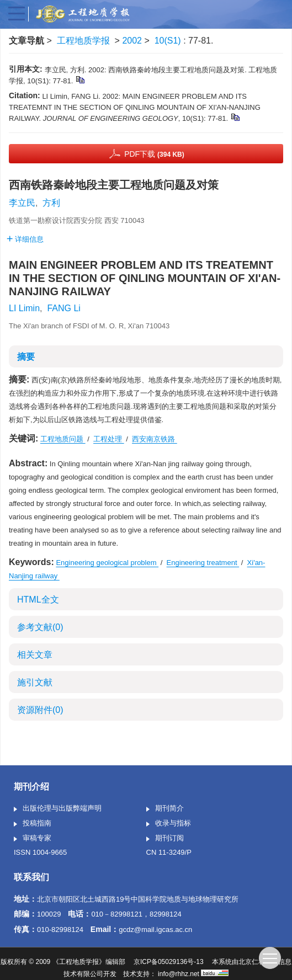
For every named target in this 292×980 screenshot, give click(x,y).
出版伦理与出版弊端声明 (58, 809)
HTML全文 (38, 600)
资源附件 (40, 710)
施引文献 (35, 682)
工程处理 (109, 439)
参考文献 (40, 627)
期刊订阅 (165, 839)
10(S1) (169, 41)
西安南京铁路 (155, 439)
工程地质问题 (63, 439)
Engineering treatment (203, 563)
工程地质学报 (83, 41)
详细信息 (25, 239)
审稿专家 (33, 839)
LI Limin (24, 308)
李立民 (22, 203)
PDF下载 (154, 154)
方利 (51, 203)
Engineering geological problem (107, 563)
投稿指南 (33, 824)
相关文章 (35, 655)
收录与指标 (169, 824)
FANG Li (63, 308)
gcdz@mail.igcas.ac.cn (155, 930)
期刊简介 (165, 809)
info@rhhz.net (179, 974)
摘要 (26, 357)
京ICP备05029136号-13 (169, 962)
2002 (132, 41)
